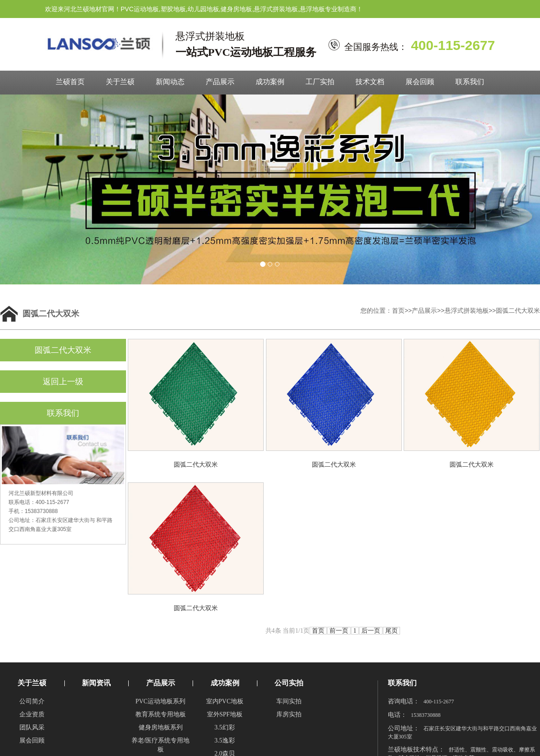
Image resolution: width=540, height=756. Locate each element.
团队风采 (32, 727)
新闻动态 (170, 82)
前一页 (339, 631)
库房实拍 (289, 714)
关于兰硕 (120, 82)
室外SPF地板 (225, 714)
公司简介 (32, 701)
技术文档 (370, 82)
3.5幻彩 (225, 727)
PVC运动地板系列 (160, 701)
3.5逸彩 (225, 740)
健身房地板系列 (161, 727)
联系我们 (470, 82)
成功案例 (270, 82)
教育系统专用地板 (161, 714)
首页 (398, 310)
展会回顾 (420, 82)
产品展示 (220, 82)
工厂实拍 (320, 82)
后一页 (371, 631)
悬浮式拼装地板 (467, 310)
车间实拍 (289, 701)
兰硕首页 (70, 82)
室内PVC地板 (225, 701)
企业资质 (32, 714)
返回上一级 (63, 382)
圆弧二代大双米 (518, 310)
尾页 (391, 631)
